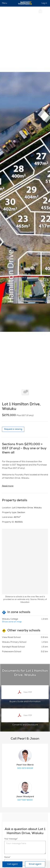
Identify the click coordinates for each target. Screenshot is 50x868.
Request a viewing (13, 429)
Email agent (35, 864)
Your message (11, 839)
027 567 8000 (25, 800)
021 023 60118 (25, 768)
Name (7, 857)
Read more (8, 486)
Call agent (12, 864)
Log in (44, 3)
